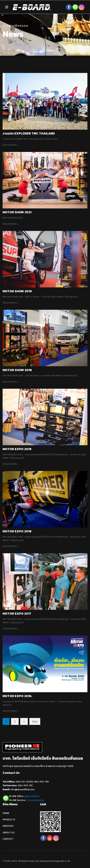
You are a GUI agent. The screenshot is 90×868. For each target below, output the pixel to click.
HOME (6, 813)
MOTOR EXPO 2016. (17, 696)
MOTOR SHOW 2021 (17, 212)
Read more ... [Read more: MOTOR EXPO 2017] (11, 629)
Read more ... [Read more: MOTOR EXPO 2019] (11, 464)
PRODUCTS (9, 820)
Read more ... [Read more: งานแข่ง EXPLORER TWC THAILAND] (11, 145)
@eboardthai (32, 796)
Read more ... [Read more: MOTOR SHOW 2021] (11, 224)
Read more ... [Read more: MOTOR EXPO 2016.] (11, 711)
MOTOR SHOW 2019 (17, 291)
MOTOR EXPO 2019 (17, 449)
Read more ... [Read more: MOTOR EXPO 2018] (11, 546)
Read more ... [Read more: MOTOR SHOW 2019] (11, 303)
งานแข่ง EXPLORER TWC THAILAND (29, 133)
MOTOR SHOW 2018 (17, 370)
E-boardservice (35, 800)
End (35, 721)
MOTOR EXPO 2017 (17, 613)
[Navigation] (7, 7)
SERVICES (8, 826)
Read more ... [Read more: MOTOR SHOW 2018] (11, 382)
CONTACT (8, 839)
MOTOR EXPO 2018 (17, 531)
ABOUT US (9, 832)
